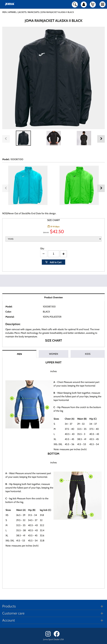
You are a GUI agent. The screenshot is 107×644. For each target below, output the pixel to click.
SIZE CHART (54, 220)
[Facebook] (58, 636)
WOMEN (53, 354)
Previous (6, 139)
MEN (19, 354)
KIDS (88, 354)
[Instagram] (49, 636)
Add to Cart (55, 262)
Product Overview (53, 297)
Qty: (42, 248)
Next (101, 139)
